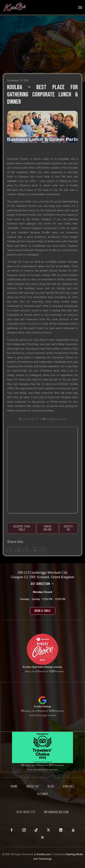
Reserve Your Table (22, 534)
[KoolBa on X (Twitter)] (49, 830)
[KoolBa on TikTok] (36, 830)
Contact (69, 786)
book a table (43, 611)
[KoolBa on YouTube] (73, 830)
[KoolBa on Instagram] (24, 830)
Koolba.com (44, 854)
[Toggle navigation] (79, 7)
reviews (58, 667)
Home (14, 786)
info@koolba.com (54, 425)
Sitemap (43, 794)
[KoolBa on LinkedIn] (61, 830)
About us (33, 786)
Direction (68, 534)
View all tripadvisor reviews (43, 770)
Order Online (48, 534)
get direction (43, 584)
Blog (51, 786)
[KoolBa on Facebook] (12, 830)
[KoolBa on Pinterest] (43, 838)
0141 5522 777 (29, 425)
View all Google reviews (43, 715)
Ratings (47, 707)
